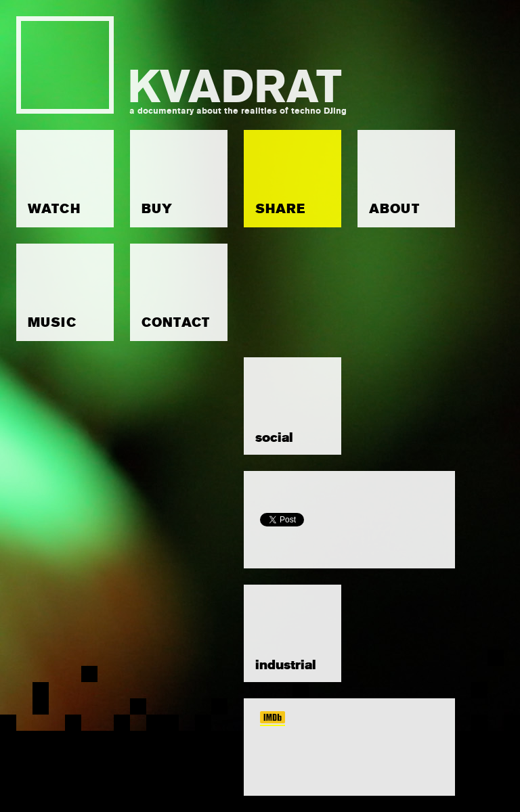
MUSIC (52, 322)
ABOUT (394, 209)
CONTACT (176, 322)
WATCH (54, 209)
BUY (157, 209)
